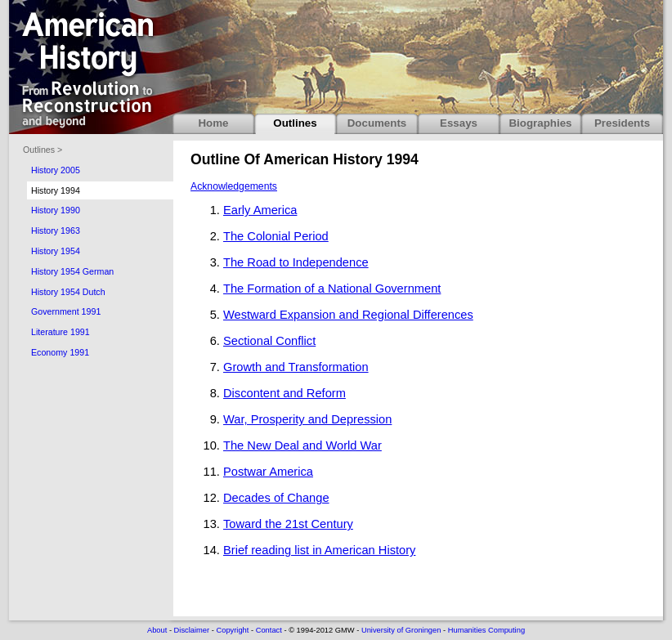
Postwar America (268, 472)
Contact (269, 630)
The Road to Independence (296, 262)
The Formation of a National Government (332, 289)
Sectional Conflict (269, 341)
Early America (260, 210)
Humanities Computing (486, 630)
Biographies (540, 123)
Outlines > (43, 150)
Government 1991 (66, 311)
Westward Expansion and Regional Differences (348, 315)
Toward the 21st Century (288, 524)
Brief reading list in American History (319, 550)
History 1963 (56, 230)
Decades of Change (276, 498)
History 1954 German (72, 271)
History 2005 (56, 170)
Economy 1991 (60, 352)
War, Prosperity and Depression (307, 419)
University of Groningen (401, 630)
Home (213, 123)
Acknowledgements (234, 186)
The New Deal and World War (302, 445)
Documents (377, 123)
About (157, 630)
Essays (459, 123)
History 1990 (56, 210)
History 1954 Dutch (68, 292)
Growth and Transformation (296, 367)
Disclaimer (192, 630)
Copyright (232, 630)
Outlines (295, 123)
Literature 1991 (60, 332)
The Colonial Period (276, 236)
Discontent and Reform (284, 393)
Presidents (622, 123)
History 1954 (56, 251)
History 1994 (56, 190)
